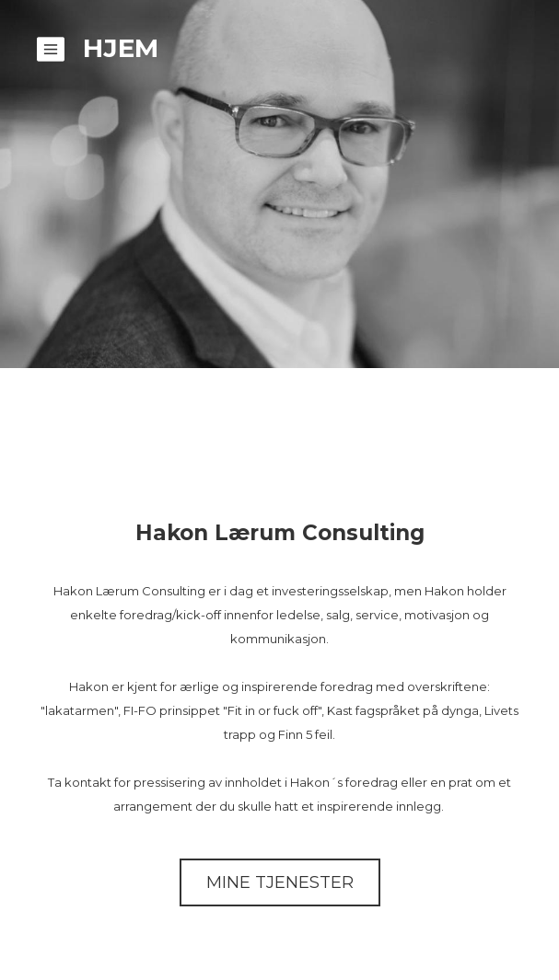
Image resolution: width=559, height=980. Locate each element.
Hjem (121, 48)
